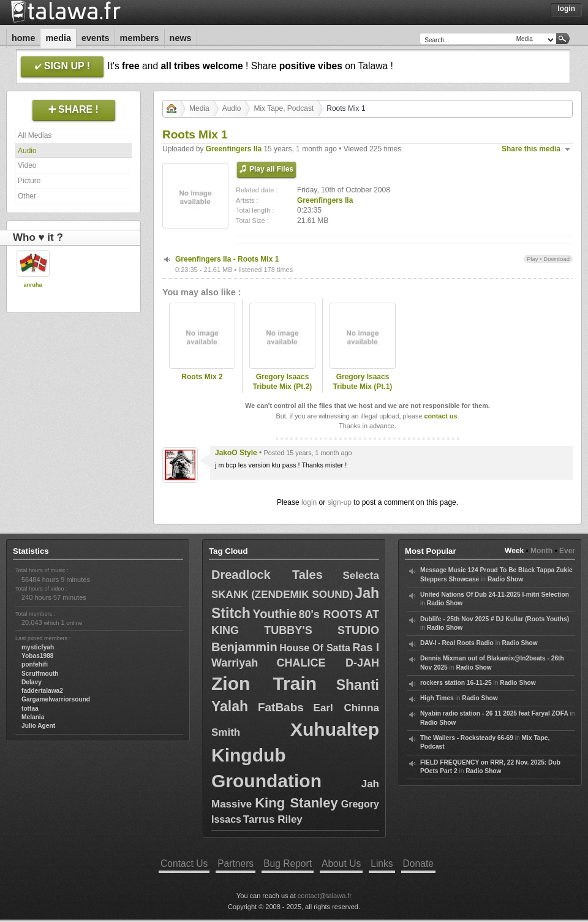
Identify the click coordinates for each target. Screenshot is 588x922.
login (309, 502)
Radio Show (505, 579)
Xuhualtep (335, 729)
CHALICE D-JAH (328, 663)
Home (23, 38)
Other (27, 196)
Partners (236, 863)
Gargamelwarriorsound (56, 699)
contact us (440, 416)
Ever (567, 551)
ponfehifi (35, 664)
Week (514, 551)
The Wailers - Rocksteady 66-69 (467, 738)
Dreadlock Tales (267, 575)
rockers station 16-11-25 (456, 683)
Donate (418, 863)
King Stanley (296, 803)
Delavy (32, 682)
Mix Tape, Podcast (284, 108)
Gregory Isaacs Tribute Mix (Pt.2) (283, 382)
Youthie (274, 614)
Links (382, 863)
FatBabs (281, 707)
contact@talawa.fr (325, 896)
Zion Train (264, 683)
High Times (437, 698)
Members (140, 38)
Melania (33, 717)
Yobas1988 (37, 656)
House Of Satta (315, 648)
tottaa (30, 709)
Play (533, 259)
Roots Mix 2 (202, 377)
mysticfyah (38, 647)
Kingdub (249, 755)
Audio (27, 151)
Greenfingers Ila (234, 149)
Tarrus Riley (273, 819)
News (181, 38)
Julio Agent (38, 726)
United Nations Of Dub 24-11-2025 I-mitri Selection (495, 595)
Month (541, 551)
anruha (32, 285)
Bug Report (288, 863)
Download (556, 259)
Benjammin (244, 647)
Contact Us (184, 863)
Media (58, 38)
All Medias (35, 135)
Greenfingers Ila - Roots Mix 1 (227, 259)
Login (566, 9)
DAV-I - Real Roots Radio (457, 643)
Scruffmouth (40, 674)
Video (27, 165)
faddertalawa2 (42, 691)
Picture (29, 181)
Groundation (266, 781)
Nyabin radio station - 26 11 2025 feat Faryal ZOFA (494, 713)
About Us (341, 863)
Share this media (531, 149)
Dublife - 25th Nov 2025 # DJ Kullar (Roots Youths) (495, 619)
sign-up (340, 502)
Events (96, 38)
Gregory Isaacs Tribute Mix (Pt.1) (363, 382)
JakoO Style (236, 453)
